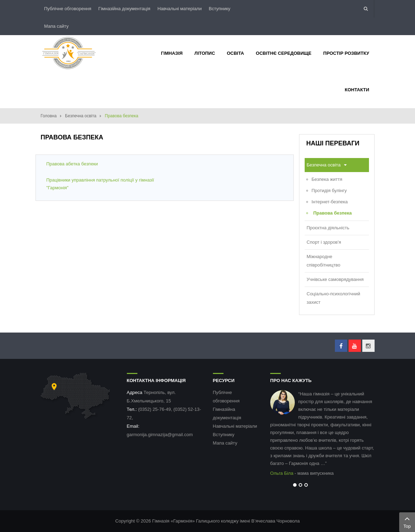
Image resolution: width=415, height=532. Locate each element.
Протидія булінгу (329, 191)
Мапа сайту (57, 26)
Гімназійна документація (124, 9)
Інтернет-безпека (330, 202)
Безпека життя (327, 179)
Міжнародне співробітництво (324, 261)
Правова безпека (333, 213)
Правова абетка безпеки (72, 164)
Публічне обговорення (68, 9)
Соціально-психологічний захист (333, 298)
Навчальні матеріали (180, 9)
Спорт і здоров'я (324, 242)
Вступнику (220, 9)
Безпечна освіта (81, 116)
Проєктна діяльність (328, 228)
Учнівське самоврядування (335, 279)
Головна (49, 116)
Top (407, 521)
